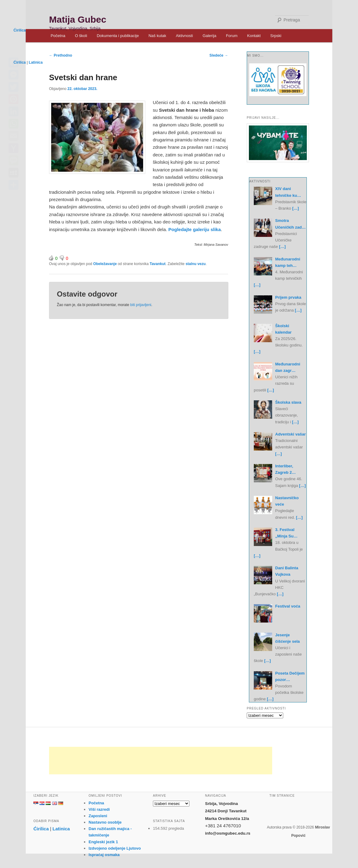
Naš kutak (157, 36)
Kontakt (254, 36)
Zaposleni (98, 816)
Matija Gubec (78, 19)
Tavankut (158, 264)
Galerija (209, 36)
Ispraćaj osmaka (104, 855)
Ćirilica (20, 30)
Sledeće (219, 55)
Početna (58, 36)
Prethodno (61, 55)
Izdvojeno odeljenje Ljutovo (115, 848)
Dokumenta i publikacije (118, 36)
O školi (81, 36)
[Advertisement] (161, 761)
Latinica (36, 62)
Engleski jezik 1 (103, 842)
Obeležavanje (105, 264)
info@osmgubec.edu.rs (228, 833)
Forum (232, 36)
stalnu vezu (195, 264)
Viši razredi (99, 809)
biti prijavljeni (141, 305)
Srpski (276, 36)
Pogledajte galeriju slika (194, 229)
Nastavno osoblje (105, 822)
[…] (295, 208)
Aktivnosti (185, 36)
